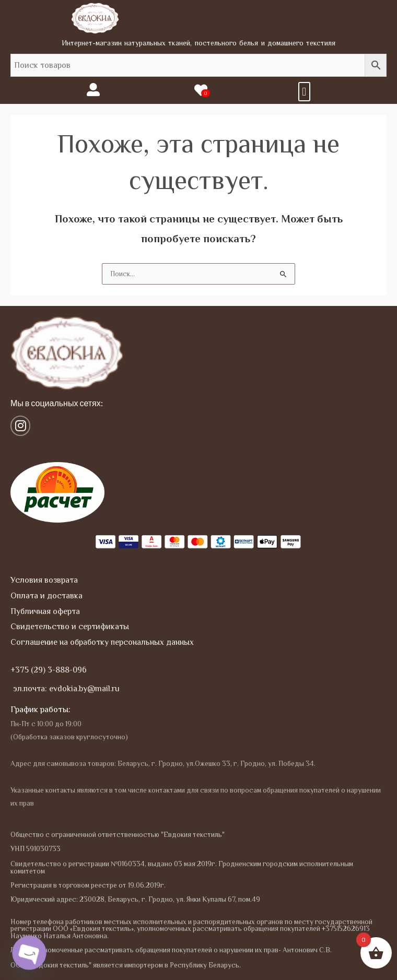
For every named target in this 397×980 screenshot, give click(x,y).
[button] (304, 92)
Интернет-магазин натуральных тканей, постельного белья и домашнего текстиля (199, 43)
